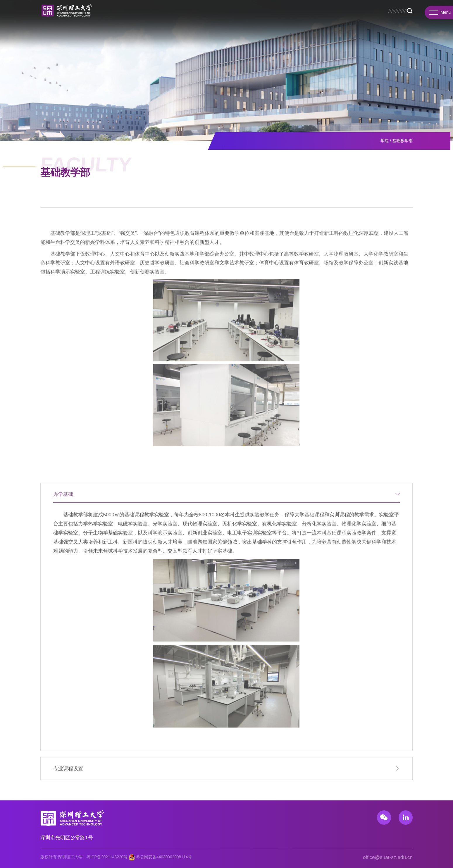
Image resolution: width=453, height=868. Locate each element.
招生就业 (239, 18)
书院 (152, 18)
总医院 (382, 8)
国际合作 (290, 18)
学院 (136, 18)
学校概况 (115, 18)
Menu (439, 14)
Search (409, 19)
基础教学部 (402, 141)
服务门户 (397, 8)
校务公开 (342, 8)
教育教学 (214, 18)
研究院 (171, 18)
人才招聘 (315, 18)
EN (411, 8)
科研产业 (264, 18)
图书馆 (368, 8)
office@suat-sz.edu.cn (388, 857)
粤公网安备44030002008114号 (164, 857)
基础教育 (390, 18)
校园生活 (365, 18)
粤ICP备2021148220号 (107, 857)
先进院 (191, 18)
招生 (356, 8)
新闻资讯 (340, 18)
